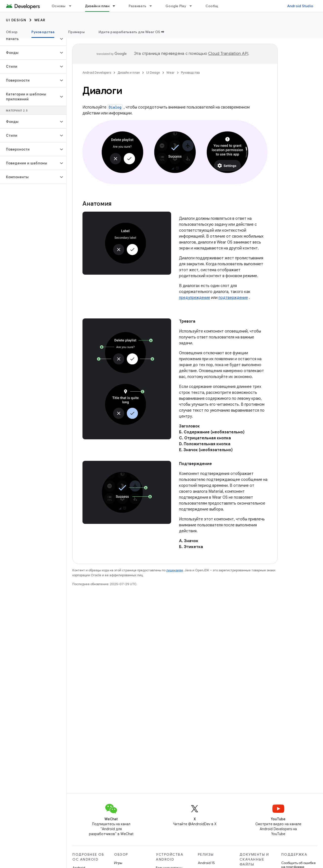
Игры (118, 863)
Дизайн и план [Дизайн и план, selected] (97, 6)
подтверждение (233, 298)
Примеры (76, 32)
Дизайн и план (129, 73)
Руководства (190, 73)
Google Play (176, 6)
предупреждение (195, 298)
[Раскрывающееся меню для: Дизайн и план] (116, 6)
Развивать (137, 6)
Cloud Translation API (228, 54)
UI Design (16, 20)
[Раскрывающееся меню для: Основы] (72, 6)
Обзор (12, 32)
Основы (59, 6)
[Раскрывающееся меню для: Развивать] (153, 6)
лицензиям (175, 570)
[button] (29, 39)
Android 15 (206, 863)
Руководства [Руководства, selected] (43, 32)
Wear (40, 20)
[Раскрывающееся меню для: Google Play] (193, 6)
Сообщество (217, 6)
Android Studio (300, 6)
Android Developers (97, 73)
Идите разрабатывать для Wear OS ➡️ (131, 32)
